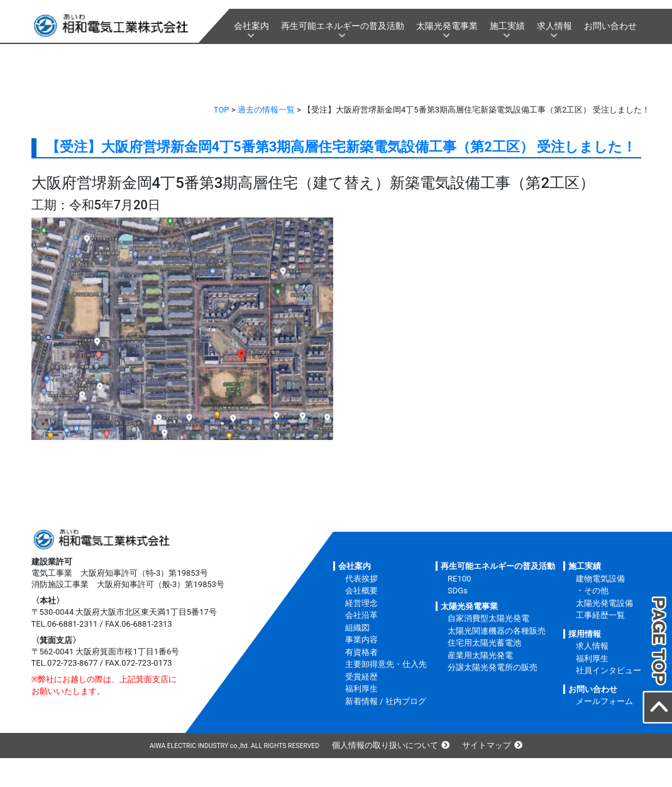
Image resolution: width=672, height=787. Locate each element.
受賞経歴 (361, 677)
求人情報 (554, 26)
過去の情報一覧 (266, 110)
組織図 (357, 628)
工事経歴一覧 (600, 615)
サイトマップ (487, 745)
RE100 (459, 579)
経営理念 (361, 603)
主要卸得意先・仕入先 (386, 664)
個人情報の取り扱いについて (385, 745)
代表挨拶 (361, 579)
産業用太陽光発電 (480, 655)
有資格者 (361, 652)
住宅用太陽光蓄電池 (484, 643)
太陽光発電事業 (447, 26)
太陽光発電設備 (604, 603)
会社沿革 (361, 615)
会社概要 (361, 591)
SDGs (458, 591)
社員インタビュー (609, 670)
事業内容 (361, 640)
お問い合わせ (610, 26)
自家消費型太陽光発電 (488, 618)
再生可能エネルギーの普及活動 (343, 26)
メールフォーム (604, 701)
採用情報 (585, 634)
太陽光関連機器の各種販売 (497, 631)
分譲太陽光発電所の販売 (493, 667)
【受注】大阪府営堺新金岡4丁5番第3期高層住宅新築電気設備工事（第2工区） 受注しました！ (341, 147)
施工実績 (507, 26)
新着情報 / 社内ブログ (386, 701)
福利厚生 (361, 689)
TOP (222, 110)
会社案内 (251, 26)
